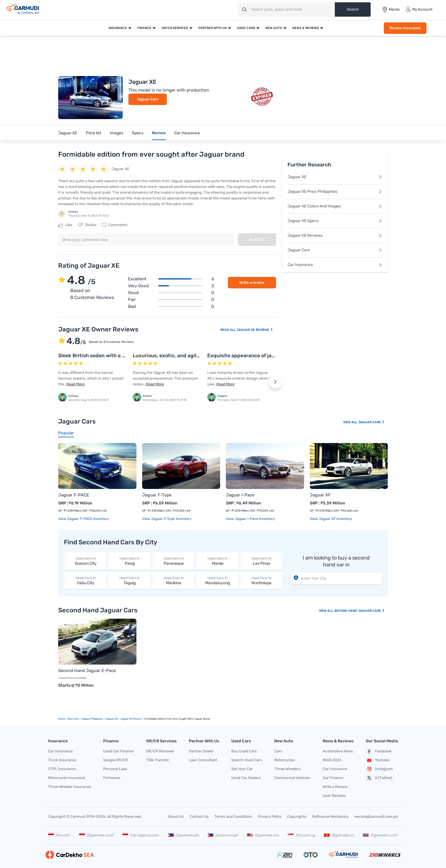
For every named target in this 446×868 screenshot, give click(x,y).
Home (62, 719)
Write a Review (335, 787)
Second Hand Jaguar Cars (360, 611)
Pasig (129, 561)
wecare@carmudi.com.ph (376, 816)
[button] (275, 382)
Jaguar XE (68, 133)
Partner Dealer (201, 751)
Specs (138, 133)
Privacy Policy (270, 816)
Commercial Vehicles (292, 778)
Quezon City (86, 561)
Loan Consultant (203, 760)
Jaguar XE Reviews (255, 330)
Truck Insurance (62, 760)
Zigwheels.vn (339, 835)
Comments (115, 225)
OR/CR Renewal (160, 751)
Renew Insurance (405, 28)
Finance (144, 28)
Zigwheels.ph (183, 835)
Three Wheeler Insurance (70, 787)
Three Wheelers (287, 769)
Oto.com (59, 835)
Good (171, 293)
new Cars (73, 719)
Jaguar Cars (148, 99)
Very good (171, 286)
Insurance (118, 28)
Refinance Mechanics (330, 816)
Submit (257, 240)
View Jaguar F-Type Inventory (167, 519)
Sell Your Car (242, 769)
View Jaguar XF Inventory (331, 519)
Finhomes (112, 778)
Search (353, 9)
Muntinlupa (262, 580)
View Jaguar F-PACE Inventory (84, 519)
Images (117, 133)
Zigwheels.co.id (96, 835)
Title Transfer (158, 760)
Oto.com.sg (302, 835)
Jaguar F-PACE (74, 495)
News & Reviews (306, 28)
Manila (217, 561)
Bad (171, 306)
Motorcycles (285, 760)
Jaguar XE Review (131, 719)
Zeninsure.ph (223, 835)
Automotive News (338, 751)
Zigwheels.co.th (380, 835)
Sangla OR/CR (116, 760)
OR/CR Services (175, 28)
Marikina (174, 580)
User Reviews (334, 796)
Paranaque (174, 561)
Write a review (252, 282)
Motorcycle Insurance (67, 778)
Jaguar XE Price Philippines (335, 192)
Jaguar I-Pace (240, 495)
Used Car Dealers (246, 778)
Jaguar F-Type (157, 495)
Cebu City (86, 580)
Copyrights (297, 816)
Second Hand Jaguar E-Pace (87, 671)
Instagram (379, 769)
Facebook (379, 752)
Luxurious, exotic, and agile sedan (174, 356)
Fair (171, 300)
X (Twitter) (379, 778)
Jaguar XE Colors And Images (335, 206)
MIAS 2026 (332, 760)
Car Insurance (187, 133)
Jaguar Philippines (92, 719)
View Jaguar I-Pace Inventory (250, 519)
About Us (176, 816)
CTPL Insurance (62, 769)
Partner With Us (213, 28)
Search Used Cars (247, 760)
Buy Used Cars (244, 751)
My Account (419, 9)
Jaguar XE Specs (335, 221)
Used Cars (246, 28)
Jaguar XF (320, 495)
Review (159, 133)
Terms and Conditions (233, 816)
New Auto (274, 28)
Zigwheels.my (263, 835)
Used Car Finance (118, 751)
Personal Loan (115, 769)
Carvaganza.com (141, 835)
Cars (278, 751)
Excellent (171, 279)
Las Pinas (262, 561)
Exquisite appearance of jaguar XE (249, 356)
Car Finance (333, 778)
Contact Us (199, 816)
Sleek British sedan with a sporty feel (103, 356)
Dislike (87, 225)
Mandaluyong (217, 580)
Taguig (129, 580)
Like (65, 225)
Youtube (377, 760)
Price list (93, 133)
